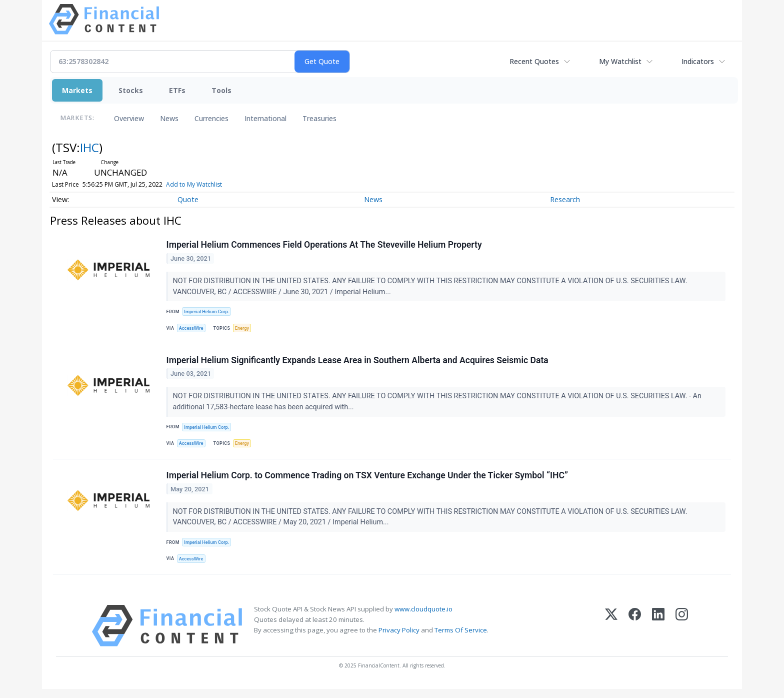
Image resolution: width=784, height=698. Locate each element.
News (169, 118)
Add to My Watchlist (212, 184)
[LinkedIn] (658, 635)
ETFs (177, 90)
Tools (221, 90)
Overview (129, 118)
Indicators (698, 61)
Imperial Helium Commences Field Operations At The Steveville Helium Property (325, 246)
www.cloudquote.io (423, 618)
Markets (77, 90)
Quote (188, 199)
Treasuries (319, 118)
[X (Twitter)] (611, 635)
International (265, 118)
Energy (245, 329)
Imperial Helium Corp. (208, 312)
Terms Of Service (461, 639)
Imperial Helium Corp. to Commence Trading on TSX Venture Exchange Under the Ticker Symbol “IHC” (368, 482)
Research (565, 199)
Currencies (211, 118)
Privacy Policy (399, 639)
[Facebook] (635, 635)
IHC (89, 147)
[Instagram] (682, 635)
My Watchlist (620, 61)
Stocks (131, 90)
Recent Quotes (534, 61)
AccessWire (193, 329)
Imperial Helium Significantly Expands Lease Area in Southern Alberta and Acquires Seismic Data (358, 364)
